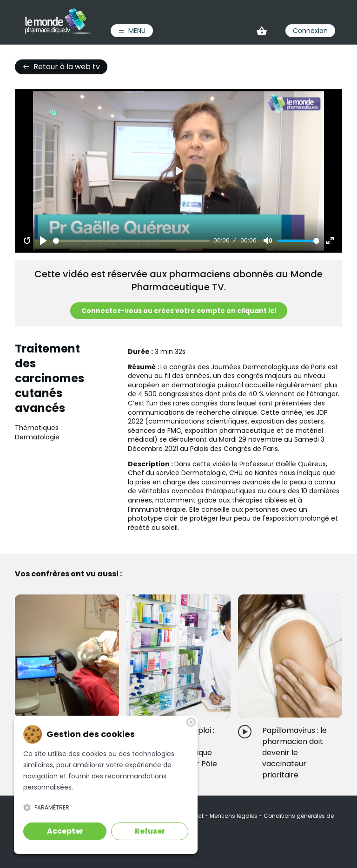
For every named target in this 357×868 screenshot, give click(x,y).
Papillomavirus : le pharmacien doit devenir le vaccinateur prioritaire (294, 753)
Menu (132, 31)
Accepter (65, 831)
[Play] (43, 241)
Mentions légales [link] (234, 816)
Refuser (150, 831)
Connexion (310, 31)
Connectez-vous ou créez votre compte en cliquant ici (179, 311)
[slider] (132, 241)
